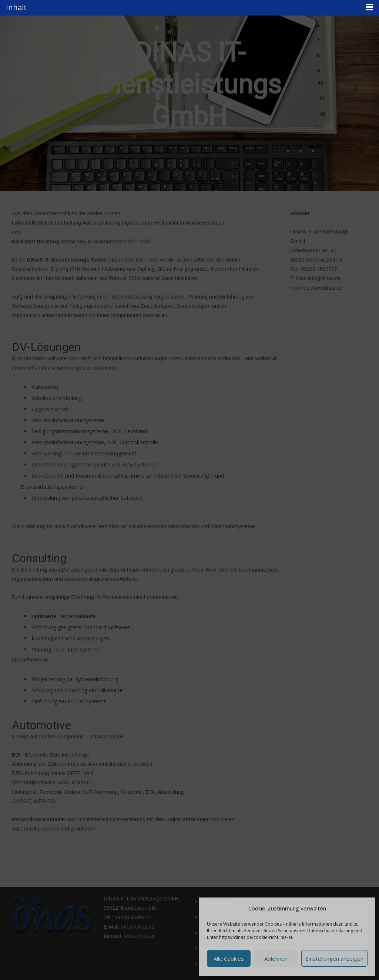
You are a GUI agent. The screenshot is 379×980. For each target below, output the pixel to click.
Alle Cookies (229, 959)
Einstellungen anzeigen (334, 959)
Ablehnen (276, 959)
